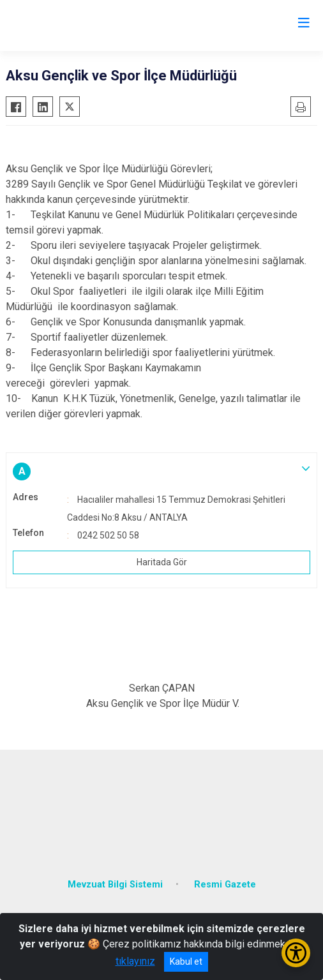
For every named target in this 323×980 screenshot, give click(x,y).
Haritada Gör (162, 562)
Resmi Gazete (225, 885)
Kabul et (186, 961)
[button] (161, 471)
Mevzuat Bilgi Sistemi (115, 885)
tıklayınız (135, 961)
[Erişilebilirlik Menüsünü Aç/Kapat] (296, 953)
